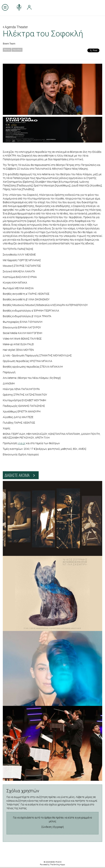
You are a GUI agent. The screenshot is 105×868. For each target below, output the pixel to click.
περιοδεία (17, 50)
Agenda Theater (15, 27)
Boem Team (9, 44)
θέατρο (7, 50)
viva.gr (22, 443)
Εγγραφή (59, 827)
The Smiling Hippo (58, 865)
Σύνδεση (47, 827)
